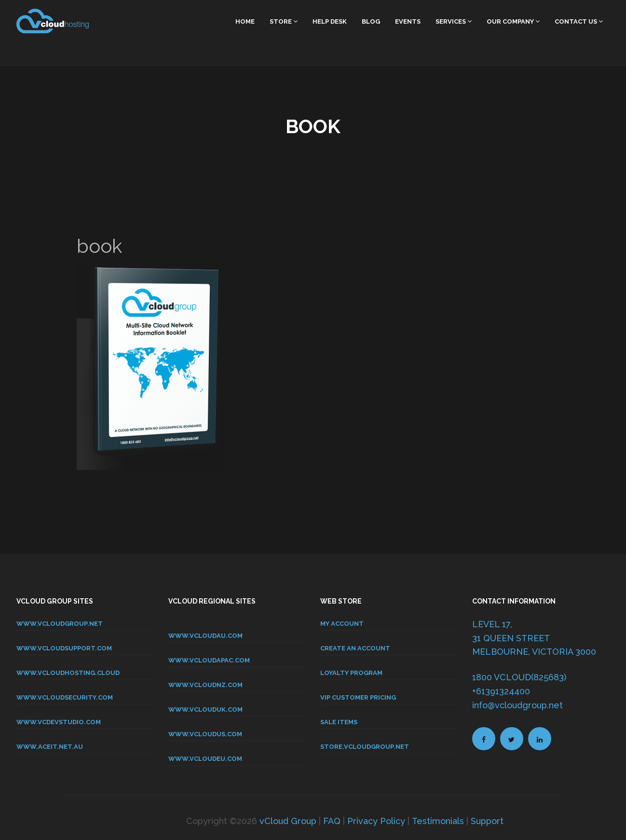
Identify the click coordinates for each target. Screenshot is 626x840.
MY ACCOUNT (342, 624)
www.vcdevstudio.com (59, 722)
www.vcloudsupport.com (64, 648)
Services (454, 21)
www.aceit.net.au (50, 747)
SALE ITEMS (339, 722)
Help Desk (330, 21)
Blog (371, 21)
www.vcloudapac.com (209, 660)
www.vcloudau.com (205, 636)
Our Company (513, 21)
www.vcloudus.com (205, 734)
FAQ (332, 821)
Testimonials (438, 821)
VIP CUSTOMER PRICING (358, 697)
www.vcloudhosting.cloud (68, 673)
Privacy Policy (376, 821)
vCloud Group (288, 821)
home (245, 21)
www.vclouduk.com (205, 709)
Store (284, 21)
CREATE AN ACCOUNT (355, 648)
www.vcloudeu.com (205, 759)
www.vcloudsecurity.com (65, 697)
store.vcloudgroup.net (365, 747)
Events (408, 21)
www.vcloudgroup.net (60, 624)
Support (487, 821)
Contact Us (579, 21)
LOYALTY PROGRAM (351, 673)
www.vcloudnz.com (205, 685)
